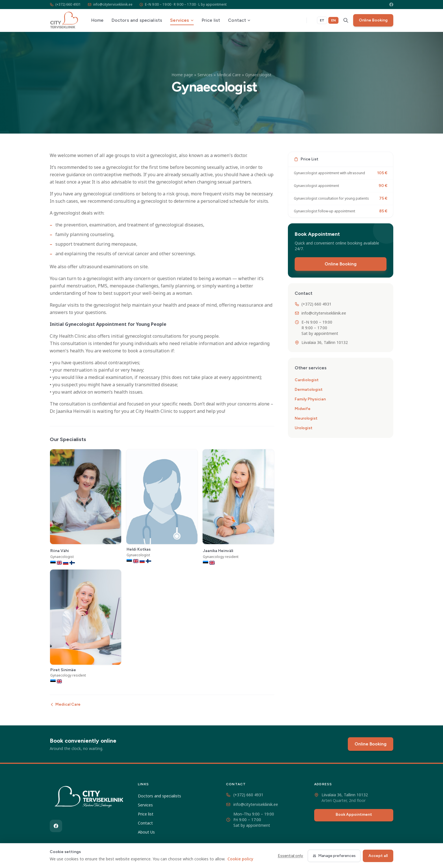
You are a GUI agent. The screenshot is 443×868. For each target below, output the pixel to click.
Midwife (303, 409)
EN (334, 20)
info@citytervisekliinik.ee (110, 5)
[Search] (346, 20)
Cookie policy (240, 859)
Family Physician (310, 399)
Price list (211, 20)
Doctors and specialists (137, 20)
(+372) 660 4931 (65, 5)
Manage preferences (334, 856)
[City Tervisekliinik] (89, 798)
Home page (182, 75)
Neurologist (306, 418)
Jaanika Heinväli (218, 551)
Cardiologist (307, 380)
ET (322, 20)
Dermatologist (309, 390)
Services (182, 20)
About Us (146, 832)
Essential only (290, 856)
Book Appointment (354, 814)
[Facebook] (391, 5)
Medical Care (229, 75)
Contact (239, 20)
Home (97, 20)
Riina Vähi (60, 551)
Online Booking (373, 20)
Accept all (378, 856)
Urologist (304, 428)
